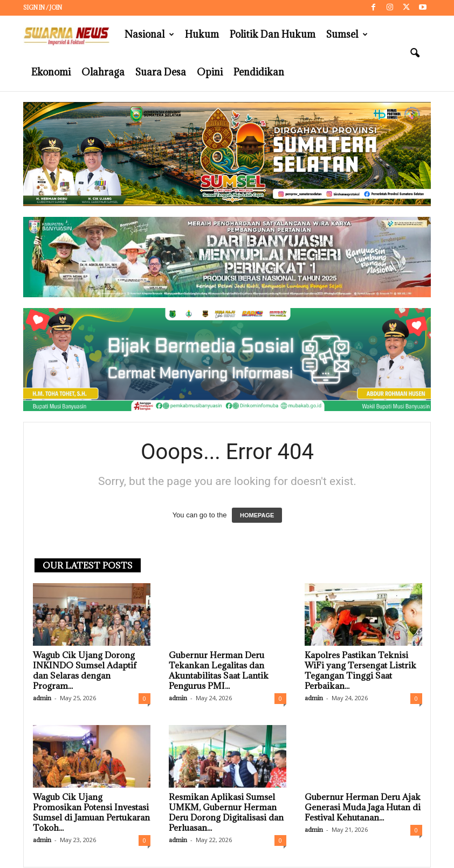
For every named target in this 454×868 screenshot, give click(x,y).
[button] (415, 53)
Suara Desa (161, 72)
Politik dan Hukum (273, 34)
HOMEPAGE (257, 515)
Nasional (149, 35)
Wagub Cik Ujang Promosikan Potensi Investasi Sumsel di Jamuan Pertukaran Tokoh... (91, 812)
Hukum (202, 34)
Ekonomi (51, 72)
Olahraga (103, 72)
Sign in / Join (43, 8)
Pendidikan (259, 72)
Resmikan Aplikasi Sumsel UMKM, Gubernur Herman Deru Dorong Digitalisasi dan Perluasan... (226, 812)
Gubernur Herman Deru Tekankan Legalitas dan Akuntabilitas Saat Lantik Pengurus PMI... (219, 670)
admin (42, 698)
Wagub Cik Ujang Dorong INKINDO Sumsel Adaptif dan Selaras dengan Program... (85, 670)
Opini (210, 72)
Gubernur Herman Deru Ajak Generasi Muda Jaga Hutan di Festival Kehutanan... (363, 807)
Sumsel (347, 35)
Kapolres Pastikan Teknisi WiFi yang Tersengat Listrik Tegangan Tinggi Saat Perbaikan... (360, 670)
